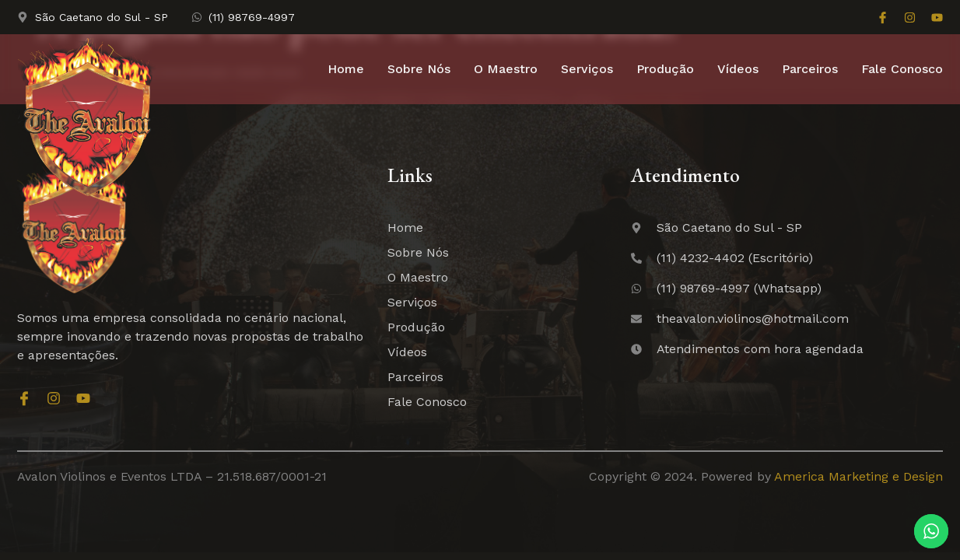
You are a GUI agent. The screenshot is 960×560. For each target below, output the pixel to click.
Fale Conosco (902, 69)
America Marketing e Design (858, 476)
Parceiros (810, 69)
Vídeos (738, 69)
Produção (665, 69)
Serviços (587, 69)
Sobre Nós (419, 69)
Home (346, 69)
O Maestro (506, 69)
